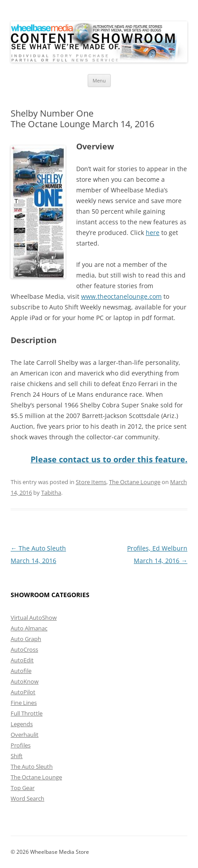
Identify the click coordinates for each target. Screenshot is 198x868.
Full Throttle (27, 713)
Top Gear (23, 788)
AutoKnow (25, 681)
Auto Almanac (29, 628)
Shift (17, 756)
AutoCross (24, 649)
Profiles (21, 745)
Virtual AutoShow (34, 618)
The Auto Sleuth (32, 766)
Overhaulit (25, 735)
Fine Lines (24, 703)
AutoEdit (22, 660)
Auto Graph (26, 639)
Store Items (91, 482)
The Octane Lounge (135, 482)
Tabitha (51, 493)
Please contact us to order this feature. (109, 459)
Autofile (21, 671)
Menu (99, 80)
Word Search (27, 798)
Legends (22, 724)
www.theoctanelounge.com (121, 296)
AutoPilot (23, 692)
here (153, 233)
